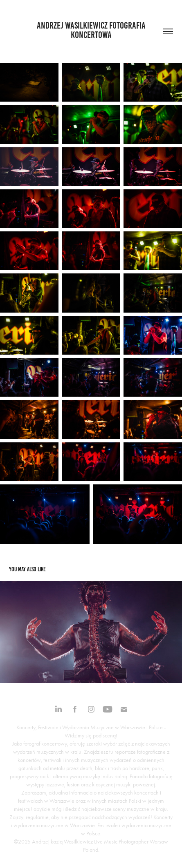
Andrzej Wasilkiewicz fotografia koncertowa (92, 30)
